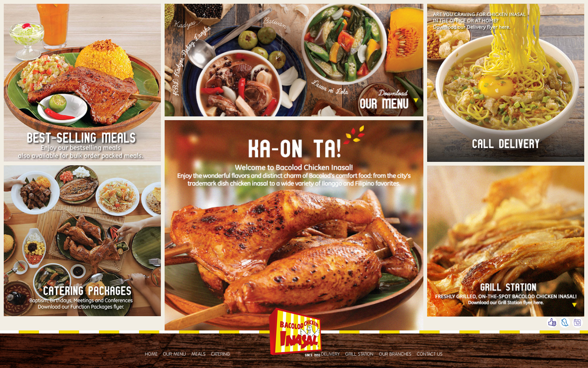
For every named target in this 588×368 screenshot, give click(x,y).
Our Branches (395, 354)
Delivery (331, 354)
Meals (199, 354)
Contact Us (430, 354)
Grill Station (359, 354)
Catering (221, 354)
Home (151, 354)
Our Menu (175, 354)
